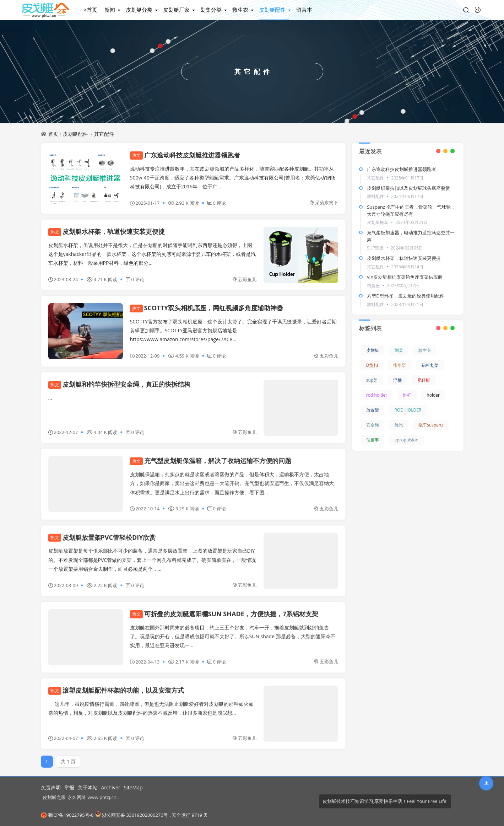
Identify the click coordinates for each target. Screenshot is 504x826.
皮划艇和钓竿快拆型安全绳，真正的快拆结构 (119, 384)
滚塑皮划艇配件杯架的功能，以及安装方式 (116, 686)
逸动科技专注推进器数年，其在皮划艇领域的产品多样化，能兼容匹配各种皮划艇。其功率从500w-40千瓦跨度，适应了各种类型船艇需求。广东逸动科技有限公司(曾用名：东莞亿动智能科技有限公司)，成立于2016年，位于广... (233, 178)
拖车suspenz (431, 425)
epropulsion (407, 440)
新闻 (110, 10)
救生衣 (240, 10)
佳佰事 (373, 440)
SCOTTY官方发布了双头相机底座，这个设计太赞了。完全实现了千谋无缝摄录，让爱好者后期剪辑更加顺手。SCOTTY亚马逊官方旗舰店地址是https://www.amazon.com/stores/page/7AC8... (234, 330)
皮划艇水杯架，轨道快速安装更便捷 (107, 231)
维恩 (399, 425)
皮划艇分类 (139, 10)
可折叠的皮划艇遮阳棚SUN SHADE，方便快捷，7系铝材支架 (224, 610)
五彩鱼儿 (244, 279)
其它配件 (104, 134)
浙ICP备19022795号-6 (67, 815)
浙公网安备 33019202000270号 (131, 815)
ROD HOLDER (408, 410)
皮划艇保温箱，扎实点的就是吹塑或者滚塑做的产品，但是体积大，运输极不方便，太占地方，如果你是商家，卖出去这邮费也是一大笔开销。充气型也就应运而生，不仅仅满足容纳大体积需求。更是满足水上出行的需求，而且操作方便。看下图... (232, 479)
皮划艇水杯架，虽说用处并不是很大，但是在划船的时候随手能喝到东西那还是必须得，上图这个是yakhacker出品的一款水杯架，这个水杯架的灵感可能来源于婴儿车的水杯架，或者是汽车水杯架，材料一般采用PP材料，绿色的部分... (152, 254)
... (50, 398)
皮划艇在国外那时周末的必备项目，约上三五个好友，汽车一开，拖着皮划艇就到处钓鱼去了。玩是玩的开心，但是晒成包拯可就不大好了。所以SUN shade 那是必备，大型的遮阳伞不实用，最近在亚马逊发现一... (233, 632)
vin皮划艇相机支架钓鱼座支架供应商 (405, 277)
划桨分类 (211, 10)
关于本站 (88, 787)
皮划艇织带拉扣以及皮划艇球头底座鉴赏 (408, 188)
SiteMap (133, 787)
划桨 (399, 350)
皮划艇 (373, 350)
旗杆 (407, 395)
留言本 (304, 10)
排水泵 (400, 365)
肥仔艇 (424, 380)
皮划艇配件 (272, 10)
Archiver (111, 787)
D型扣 (372, 365)
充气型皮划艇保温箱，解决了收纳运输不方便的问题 (211, 457)
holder (433, 395)
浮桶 (397, 380)
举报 (69, 787)
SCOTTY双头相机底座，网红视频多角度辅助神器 (207, 308)
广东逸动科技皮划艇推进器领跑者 (185, 155)
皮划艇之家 (54, 797)
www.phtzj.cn (102, 797)
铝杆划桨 (430, 365)
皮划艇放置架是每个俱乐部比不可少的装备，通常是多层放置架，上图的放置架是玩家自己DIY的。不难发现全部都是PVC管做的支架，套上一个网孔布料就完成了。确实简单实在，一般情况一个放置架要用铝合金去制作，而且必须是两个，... (152, 556)
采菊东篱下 (324, 203)
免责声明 (51, 787)
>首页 (90, 10)
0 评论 (217, 203)
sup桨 (372, 380)
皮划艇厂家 (176, 10)
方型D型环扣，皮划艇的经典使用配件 (405, 296)
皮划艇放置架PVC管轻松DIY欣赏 (102, 533)
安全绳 (373, 425)
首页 (53, 134)
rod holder (377, 395)
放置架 (373, 410)
